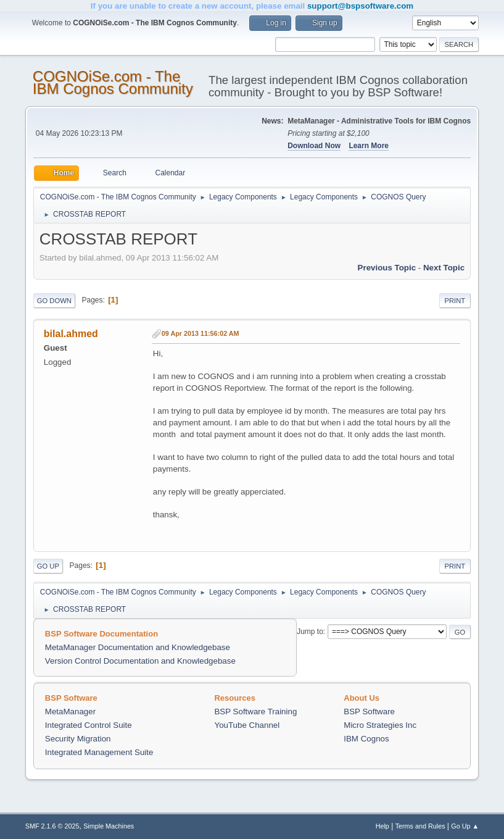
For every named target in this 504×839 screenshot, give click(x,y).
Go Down (54, 301)
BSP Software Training (255, 712)
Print (455, 301)
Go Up (48, 566)
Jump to (310, 632)
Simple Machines (109, 826)
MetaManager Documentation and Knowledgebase (138, 647)
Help (382, 826)
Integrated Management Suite (99, 752)
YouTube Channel (247, 725)
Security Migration (78, 739)
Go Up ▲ (465, 826)
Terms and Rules (420, 826)
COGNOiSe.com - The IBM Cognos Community (113, 82)
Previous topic (387, 268)
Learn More (369, 146)
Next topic (444, 268)
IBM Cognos (366, 739)
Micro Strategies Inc (380, 725)
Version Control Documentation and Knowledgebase (140, 661)
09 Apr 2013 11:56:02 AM (200, 333)
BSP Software (369, 712)
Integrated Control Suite (89, 725)
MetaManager (70, 712)
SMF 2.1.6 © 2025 (52, 826)
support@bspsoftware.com (360, 6)
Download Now (314, 146)
